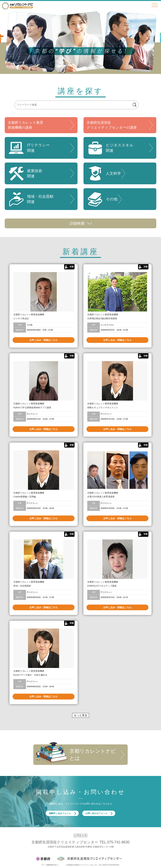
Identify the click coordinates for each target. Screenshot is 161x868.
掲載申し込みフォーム (60, 813)
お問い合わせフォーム (96, 813)
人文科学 (104, 173)
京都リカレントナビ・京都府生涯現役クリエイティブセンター (17, 6)
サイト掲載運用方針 (49, 865)
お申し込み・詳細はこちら (44, 340)
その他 (102, 199)
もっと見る (81, 715)
